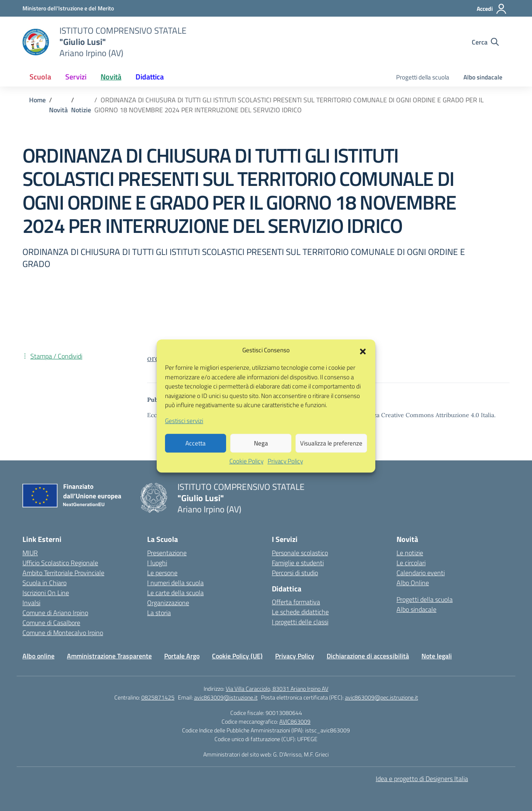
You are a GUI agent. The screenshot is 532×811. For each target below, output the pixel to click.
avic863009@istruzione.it (226, 697)
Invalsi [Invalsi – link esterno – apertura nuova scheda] (31, 603)
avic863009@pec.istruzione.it (382, 697)
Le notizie (410, 553)
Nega (261, 456)
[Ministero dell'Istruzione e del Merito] (68, 8)
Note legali (437, 656)
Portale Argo (182, 656)
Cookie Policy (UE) (237, 656)
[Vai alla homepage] (36, 42)
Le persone (162, 573)
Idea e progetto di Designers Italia (422, 779)
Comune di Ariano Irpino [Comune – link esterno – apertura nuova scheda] (55, 613)
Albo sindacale (483, 77)
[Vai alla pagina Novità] (58, 110)
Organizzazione (168, 603)
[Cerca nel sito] (485, 42)
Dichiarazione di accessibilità (368, 656)
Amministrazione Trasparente (109, 656)
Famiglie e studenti (298, 563)
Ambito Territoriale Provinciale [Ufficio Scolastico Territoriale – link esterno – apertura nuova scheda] (63, 573)
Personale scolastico (300, 553)
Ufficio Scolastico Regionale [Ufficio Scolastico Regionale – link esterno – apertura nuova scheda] (60, 563)
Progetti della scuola (423, 77)
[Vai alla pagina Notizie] (81, 110)
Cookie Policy (246, 475)
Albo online (38, 656)
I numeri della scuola (175, 583)
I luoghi (157, 563)
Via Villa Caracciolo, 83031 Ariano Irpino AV (277, 689)
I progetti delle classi (300, 622)
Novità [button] (111, 77)
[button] (363, 363)
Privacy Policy (285, 475)
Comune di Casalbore (51, 623)
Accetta (196, 456)
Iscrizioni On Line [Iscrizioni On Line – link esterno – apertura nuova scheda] (46, 593)
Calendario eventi (421, 573)
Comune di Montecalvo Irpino (63, 633)
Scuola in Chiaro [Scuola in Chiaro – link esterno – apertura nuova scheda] (44, 583)
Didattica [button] (150, 77)
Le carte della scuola (175, 593)
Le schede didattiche (300, 612)
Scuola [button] (40, 77)
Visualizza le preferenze (331, 456)
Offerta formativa (296, 602)
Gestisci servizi (184, 434)
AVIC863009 (295, 721)
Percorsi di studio (295, 573)
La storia (159, 613)
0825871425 (158, 697)
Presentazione (167, 553)
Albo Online (413, 583)
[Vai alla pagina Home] (37, 100)
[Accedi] (492, 9)
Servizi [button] (76, 77)
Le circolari (411, 563)
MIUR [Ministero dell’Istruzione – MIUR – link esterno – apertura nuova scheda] (30, 553)
